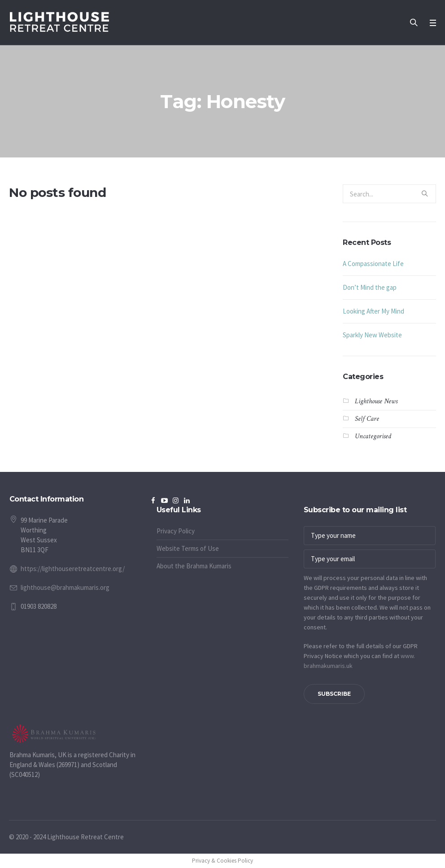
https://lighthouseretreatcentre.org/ (73, 569)
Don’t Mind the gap (370, 287)
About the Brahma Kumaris (194, 566)
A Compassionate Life (373, 264)
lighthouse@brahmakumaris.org (65, 587)
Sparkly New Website (372, 335)
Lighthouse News (376, 401)
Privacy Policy (176, 531)
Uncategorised (373, 436)
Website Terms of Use (188, 548)
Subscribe (334, 694)
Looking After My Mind (373, 311)
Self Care (367, 419)
